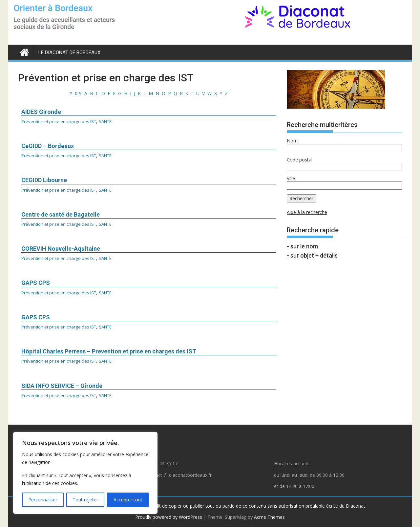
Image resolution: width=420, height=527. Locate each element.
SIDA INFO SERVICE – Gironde (62, 386)
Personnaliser (43, 500)
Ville (291, 178)
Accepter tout (128, 500)
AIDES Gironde (41, 112)
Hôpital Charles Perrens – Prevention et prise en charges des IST (109, 351)
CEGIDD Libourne (44, 180)
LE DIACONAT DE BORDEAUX (69, 53)
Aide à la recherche (307, 212)
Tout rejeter (85, 500)
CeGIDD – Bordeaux (48, 146)
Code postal (300, 160)
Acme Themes (269, 517)
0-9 (78, 93)
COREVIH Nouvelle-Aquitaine (61, 249)
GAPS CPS (36, 283)
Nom (292, 141)
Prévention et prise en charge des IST (61, 121)
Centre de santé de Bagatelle (61, 214)
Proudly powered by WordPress (169, 517)
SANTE (111, 121)
